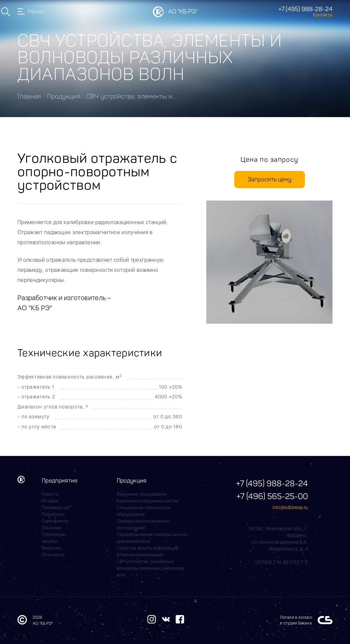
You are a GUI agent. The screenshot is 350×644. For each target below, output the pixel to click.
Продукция (64, 96)
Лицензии (51, 528)
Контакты (323, 15)
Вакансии (51, 548)
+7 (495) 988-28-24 (305, 9)
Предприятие (60, 480)
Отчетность (53, 555)
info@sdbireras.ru (290, 507)
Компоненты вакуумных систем (148, 501)
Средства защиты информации (148, 548)
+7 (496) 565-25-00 (272, 496)
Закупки (49, 541)
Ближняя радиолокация (140, 555)
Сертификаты (55, 521)
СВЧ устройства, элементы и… (131, 96)
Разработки (53, 514)
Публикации (54, 534)
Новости (50, 494)
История (50, 501)
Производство (56, 508)
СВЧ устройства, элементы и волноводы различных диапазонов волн (150, 568)
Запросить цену (270, 179)
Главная (29, 96)
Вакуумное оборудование (142, 494)
